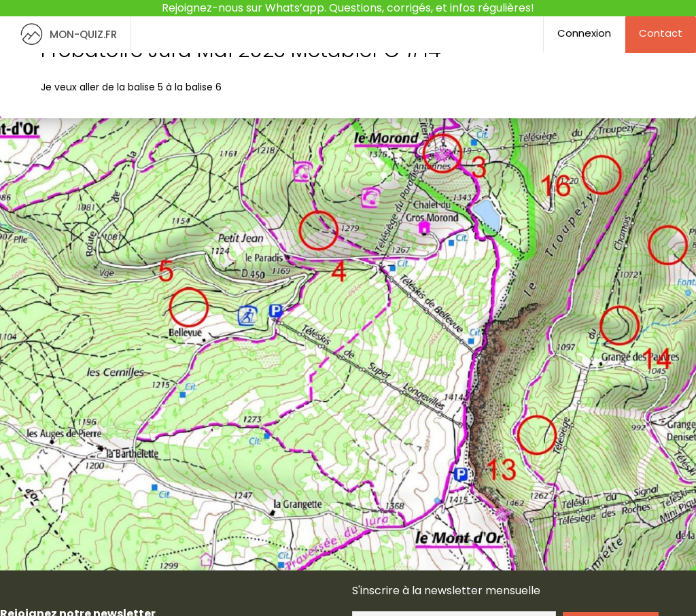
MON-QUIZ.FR (65, 34)
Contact (661, 33)
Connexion (584, 33)
